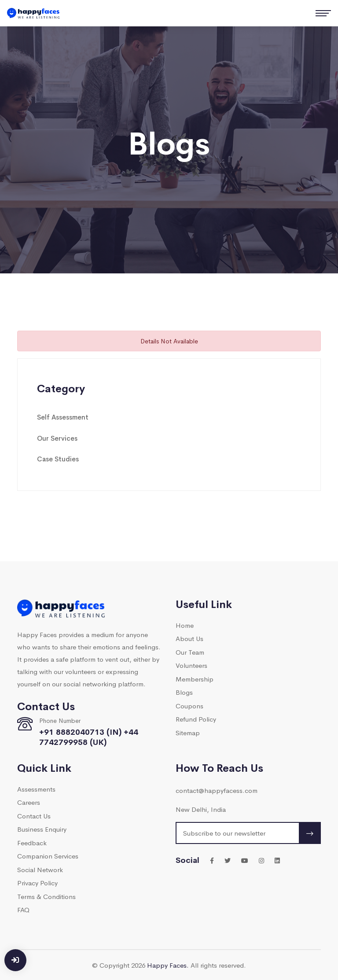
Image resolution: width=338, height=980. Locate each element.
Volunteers (191, 665)
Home (185, 625)
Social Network (40, 869)
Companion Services (48, 856)
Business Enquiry (42, 829)
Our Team (190, 652)
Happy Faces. (168, 965)
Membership (195, 679)
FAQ (23, 909)
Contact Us (34, 816)
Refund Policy (196, 719)
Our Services (57, 438)
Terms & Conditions (46, 896)
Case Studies (58, 459)
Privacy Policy (37, 882)
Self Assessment (63, 417)
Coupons (189, 706)
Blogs (184, 692)
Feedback (32, 842)
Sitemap (188, 732)
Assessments (36, 789)
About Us (189, 638)
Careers (29, 802)
